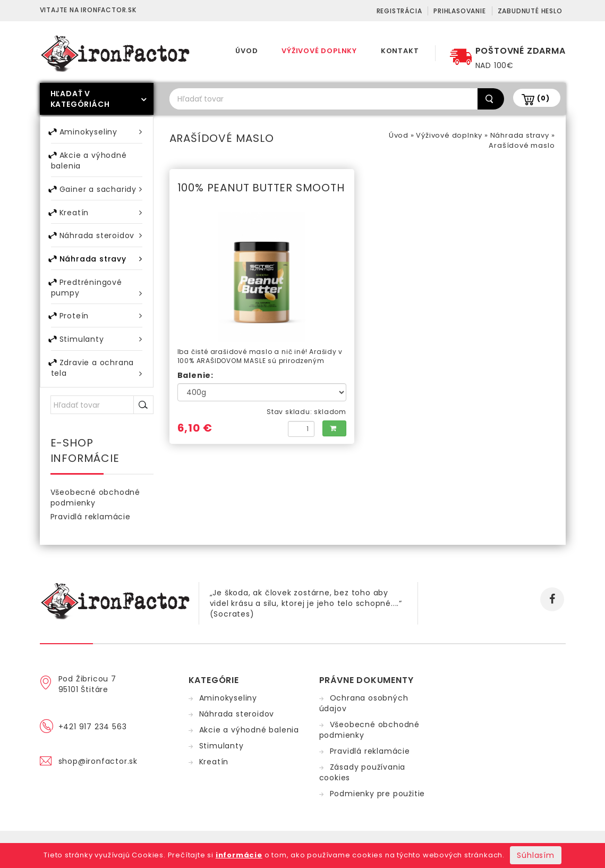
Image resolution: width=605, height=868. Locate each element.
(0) (543, 98)
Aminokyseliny (101, 132)
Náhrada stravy (520, 135)
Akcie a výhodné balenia (89, 162)
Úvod (246, 51)
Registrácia (399, 11)
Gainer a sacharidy (101, 191)
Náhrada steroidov (101, 238)
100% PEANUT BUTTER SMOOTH (261, 188)
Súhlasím (535, 855)
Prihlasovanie (459, 11)
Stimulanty (101, 345)
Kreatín (101, 214)
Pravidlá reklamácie (91, 524)
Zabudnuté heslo (530, 11)
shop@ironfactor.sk (98, 768)
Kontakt (400, 51)
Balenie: (195, 375)
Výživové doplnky (319, 51)
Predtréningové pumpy (97, 292)
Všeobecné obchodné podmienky (95, 504)
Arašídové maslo (522, 145)
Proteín (101, 321)
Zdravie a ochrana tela (97, 374)
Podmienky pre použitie (378, 800)
